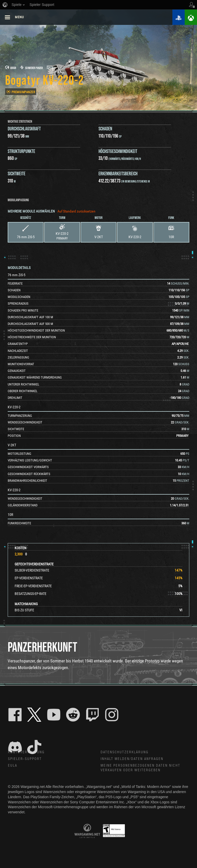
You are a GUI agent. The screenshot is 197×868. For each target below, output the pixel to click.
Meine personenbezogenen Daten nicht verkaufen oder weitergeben (141, 769)
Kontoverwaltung (27, 753)
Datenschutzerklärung (125, 753)
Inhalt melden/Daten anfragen (132, 759)
